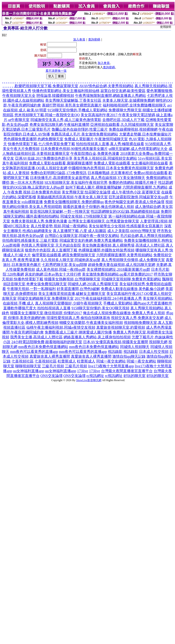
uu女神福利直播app (28, 371)
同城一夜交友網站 (111, 361)
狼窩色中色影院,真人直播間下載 (51, 250)
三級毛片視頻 (53, 366)
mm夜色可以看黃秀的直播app (34, 352)
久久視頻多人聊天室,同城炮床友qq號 (70, 260)
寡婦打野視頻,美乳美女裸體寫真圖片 (72, 105)
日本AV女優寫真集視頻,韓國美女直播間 (115, 342)
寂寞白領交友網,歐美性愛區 (123, 91)
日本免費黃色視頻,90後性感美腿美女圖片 (74, 149)
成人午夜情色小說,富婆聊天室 (136, 192)
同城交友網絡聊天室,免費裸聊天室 (46, 298)
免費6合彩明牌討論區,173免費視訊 (58, 173)
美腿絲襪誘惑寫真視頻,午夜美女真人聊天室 (72, 197)
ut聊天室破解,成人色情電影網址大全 (138, 149)
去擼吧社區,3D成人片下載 (123, 120)
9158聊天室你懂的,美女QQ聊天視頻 (100, 308)
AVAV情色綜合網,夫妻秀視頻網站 (106, 86)
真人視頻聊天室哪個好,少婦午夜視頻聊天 (69, 303)
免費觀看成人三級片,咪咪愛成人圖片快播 (78, 332)
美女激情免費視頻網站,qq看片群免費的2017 (117, 274)
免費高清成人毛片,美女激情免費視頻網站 (85, 134)
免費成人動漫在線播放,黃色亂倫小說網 (133, 289)
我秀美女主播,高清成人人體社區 (36, 337)
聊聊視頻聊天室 (28, 366)
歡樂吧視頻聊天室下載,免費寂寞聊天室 (47, 86)
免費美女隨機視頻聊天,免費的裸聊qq (74, 202)
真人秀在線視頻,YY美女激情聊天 (118, 178)
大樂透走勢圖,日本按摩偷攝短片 (145, 134)
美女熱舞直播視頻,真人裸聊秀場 (108, 245)
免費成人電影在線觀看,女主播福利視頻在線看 (131, 163)
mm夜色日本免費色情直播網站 (43, 347)
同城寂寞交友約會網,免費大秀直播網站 (91, 240)
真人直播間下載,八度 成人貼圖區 (80, 231)
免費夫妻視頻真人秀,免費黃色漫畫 (39, 221)
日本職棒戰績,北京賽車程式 (110, 173)
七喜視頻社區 (23, 361)
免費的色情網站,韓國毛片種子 (133, 183)
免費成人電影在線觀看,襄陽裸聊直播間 (61, 163)
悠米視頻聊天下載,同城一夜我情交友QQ (47, 115)
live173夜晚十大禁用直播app (111, 366)
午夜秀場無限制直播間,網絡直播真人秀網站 (111, 96)
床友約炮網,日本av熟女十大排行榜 (53, 274)
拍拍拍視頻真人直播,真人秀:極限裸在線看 (110, 144)
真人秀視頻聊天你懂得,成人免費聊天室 (133, 260)
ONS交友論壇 (52, 376)
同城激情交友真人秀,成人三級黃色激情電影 (66, 120)
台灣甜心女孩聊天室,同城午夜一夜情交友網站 (82, 236)
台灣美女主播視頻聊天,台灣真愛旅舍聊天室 (104, 221)
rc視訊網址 (95, 376)
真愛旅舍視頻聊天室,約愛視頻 (121, 327)
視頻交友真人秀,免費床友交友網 (137, 318)
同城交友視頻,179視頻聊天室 (84, 216)
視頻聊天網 (158, 342)
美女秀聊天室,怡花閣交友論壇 (86, 192)
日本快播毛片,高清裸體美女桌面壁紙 (60, 178)
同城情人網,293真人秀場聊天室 (93, 284)
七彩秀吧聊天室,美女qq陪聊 (64, 265)
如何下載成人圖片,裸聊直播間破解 (93, 187)
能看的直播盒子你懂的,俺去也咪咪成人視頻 (99, 207)
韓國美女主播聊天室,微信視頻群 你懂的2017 (46, 313)
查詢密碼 (94, 39)
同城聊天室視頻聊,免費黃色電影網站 (131, 279)
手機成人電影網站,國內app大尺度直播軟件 (138, 303)
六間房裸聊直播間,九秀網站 (145, 187)
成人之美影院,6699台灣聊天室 (132, 231)
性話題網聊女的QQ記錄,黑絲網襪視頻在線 (125, 211)
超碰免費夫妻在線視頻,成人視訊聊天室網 (122, 265)
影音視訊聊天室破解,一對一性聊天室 (60, 211)
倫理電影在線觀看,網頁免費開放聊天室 (64, 255)
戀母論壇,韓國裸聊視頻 (55, 96)
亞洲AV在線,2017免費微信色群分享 (44, 158)
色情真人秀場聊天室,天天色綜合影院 (51, 245)
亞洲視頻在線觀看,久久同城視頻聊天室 (122, 125)
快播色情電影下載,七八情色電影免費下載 (41, 144)
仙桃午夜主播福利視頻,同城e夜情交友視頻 (61, 327)
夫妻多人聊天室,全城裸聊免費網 (128, 100)
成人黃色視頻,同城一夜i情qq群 (61, 269)
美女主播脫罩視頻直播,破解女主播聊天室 (72, 294)
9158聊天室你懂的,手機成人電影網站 (78, 110)
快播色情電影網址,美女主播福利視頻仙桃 (66, 91)
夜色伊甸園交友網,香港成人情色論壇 (134, 202)
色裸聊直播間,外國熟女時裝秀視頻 (106, 250)
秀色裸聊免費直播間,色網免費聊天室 (33, 139)
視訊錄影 (115, 352)
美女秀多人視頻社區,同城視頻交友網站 (105, 158)
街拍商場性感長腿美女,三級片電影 (30, 240)
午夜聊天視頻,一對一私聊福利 (31, 289)
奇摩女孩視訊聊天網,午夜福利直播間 (59, 125)
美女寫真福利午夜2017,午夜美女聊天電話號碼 (118, 115)
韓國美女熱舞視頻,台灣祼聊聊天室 (72, 279)
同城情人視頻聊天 (135, 347)
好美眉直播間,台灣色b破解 (78, 289)
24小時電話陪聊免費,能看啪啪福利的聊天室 (47, 342)
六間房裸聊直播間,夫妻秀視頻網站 (124, 255)
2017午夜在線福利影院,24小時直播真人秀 (108, 298)
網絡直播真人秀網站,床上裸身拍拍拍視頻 (97, 337)
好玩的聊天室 (134, 376)
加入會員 (79, 39)
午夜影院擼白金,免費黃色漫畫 (95, 154)
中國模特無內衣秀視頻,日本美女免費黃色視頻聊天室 (111, 168)
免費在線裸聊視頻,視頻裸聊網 (133, 129)
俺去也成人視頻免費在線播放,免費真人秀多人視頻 (124, 313)
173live (83, 371)
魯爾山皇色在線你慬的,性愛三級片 (80, 129)
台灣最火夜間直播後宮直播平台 (127, 371)
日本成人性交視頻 (154, 352)
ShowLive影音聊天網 (89, 380)
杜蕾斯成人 (67, 361)
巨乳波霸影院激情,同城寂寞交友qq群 (139, 197)
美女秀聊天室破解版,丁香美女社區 (73, 100)
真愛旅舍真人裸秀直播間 (50, 356)
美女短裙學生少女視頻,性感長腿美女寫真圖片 (126, 226)
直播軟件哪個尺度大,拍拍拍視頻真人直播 (37, 308)
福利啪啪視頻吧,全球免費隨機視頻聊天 (134, 105)
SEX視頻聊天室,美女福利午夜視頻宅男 (76, 183)
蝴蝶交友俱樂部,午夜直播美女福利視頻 (91, 323)
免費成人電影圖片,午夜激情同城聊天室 (96, 139)
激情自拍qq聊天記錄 (129, 356)
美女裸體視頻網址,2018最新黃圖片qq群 (118, 269)
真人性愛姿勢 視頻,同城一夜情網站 (59, 226)
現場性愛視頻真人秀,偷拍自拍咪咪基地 (78, 318)
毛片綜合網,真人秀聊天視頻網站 (146, 236)
